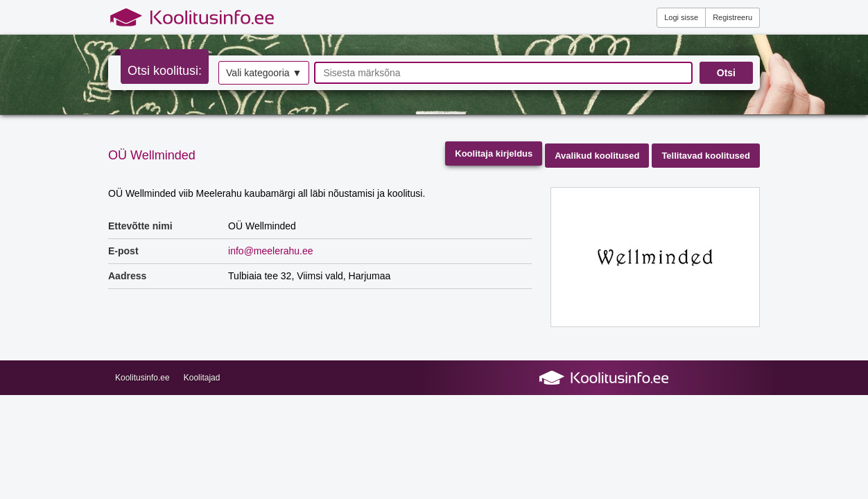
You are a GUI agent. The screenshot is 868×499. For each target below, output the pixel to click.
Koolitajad (202, 378)
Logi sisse (681, 17)
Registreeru (732, 17)
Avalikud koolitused (597, 156)
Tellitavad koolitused (706, 156)
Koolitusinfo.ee (142, 378)
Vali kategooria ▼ (264, 73)
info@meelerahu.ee (270, 251)
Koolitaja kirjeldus (494, 154)
